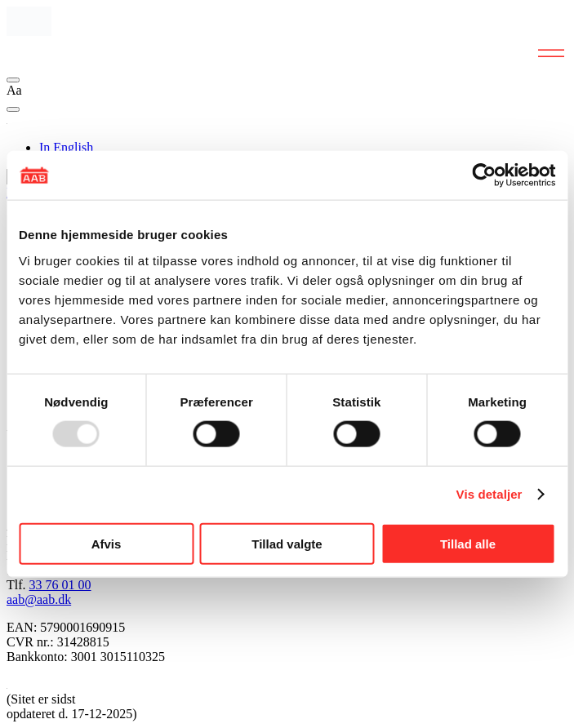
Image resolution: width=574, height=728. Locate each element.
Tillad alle (468, 543)
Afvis (107, 543)
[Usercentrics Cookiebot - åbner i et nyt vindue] (484, 175)
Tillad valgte (287, 543)
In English (66, 147)
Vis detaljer (489, 494)
